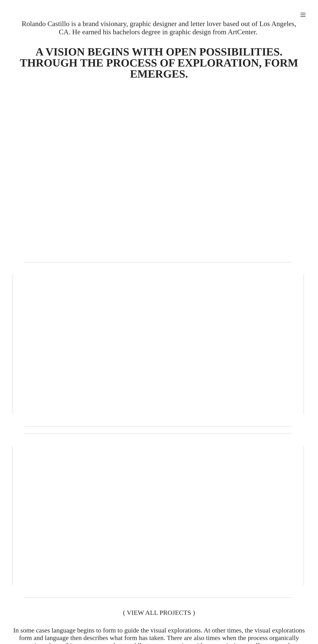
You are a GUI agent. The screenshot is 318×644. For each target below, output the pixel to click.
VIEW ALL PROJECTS (159, 612)
